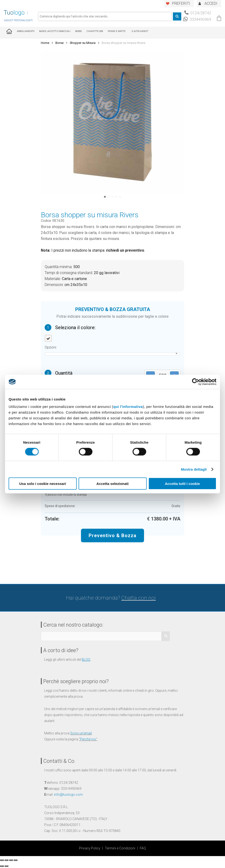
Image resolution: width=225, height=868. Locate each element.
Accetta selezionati (112, 484)
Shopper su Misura (83, 43)
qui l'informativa (128, 407)
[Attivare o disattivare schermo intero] (11, 860)
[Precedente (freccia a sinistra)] (2, 866)
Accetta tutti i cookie (182, 484)
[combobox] (105, 16)
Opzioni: (51, 347)
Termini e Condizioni (120, 848)
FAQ (143, 848)
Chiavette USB (95, 31)
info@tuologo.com (68, 795)
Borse (79, 31)
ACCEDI (211, 3)
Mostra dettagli (194, 469)
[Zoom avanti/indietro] (16, 860)
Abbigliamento (26, 31)
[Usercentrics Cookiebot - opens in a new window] (196, 382)
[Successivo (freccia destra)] (6, 866)
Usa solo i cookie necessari (43, 484)
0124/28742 (198, 13)
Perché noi (88, 739)
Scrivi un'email (81, 733)
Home (45, 43)
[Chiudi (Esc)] (2, 860)
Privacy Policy (90, 848)
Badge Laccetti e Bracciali (55, 31)
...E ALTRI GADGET (139, 31)
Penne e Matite (117, 31)
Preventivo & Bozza (112, 535)
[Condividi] (6, 860)
